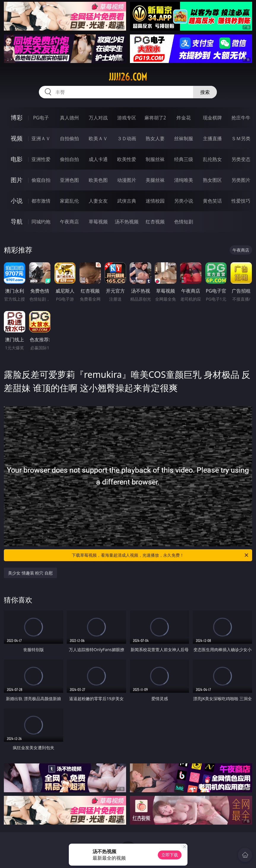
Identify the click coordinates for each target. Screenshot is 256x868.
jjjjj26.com (128, 77)
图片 (17, 180)
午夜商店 (69, 222)
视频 (17, 138)
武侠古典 (127, 201)
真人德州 (69, 118)
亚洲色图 (69, 180)
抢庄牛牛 (241, 118)
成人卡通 (98, 159)
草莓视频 (98, 222)
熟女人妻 (155, 138)
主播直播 (212, 138)
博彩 (17, 117)
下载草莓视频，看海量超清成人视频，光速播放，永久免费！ (160, 555)
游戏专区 (127, 118)
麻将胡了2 (155, 118)
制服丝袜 (155, 159)
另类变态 (241, 159)
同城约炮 (41, 222)
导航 (17, 221)
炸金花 (184, 118)
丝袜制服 (184, 138)
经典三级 (184, 159)
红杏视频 (155, 222)
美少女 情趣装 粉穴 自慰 (30, 573)
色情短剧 (184, 222)
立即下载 (170, 855)
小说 (17, 201)
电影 (17, 159)
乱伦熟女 (212, 159)
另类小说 (184, 201)
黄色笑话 (212, 201)
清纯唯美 (184, 180)
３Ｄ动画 (127, 138)
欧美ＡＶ (98, 138)
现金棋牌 (212, 118)
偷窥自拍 (41, 180)
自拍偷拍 (69, 138)
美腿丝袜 (155, 180)
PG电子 (41, 118)
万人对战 (98, 118)
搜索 (205, 92)
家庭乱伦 (69, 201)
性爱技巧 (241, 201)
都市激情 (41, 201)
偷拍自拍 (69, 159)
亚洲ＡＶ (41, 138)
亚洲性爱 (41, 159)
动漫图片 (127, 180)
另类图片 (241, 180)
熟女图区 (212, 180)
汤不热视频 (127, 222)
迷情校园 (155, 201)
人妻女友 (98, 201)
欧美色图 (98, 180)
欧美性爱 (127, 159)
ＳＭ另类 (241, 138)
